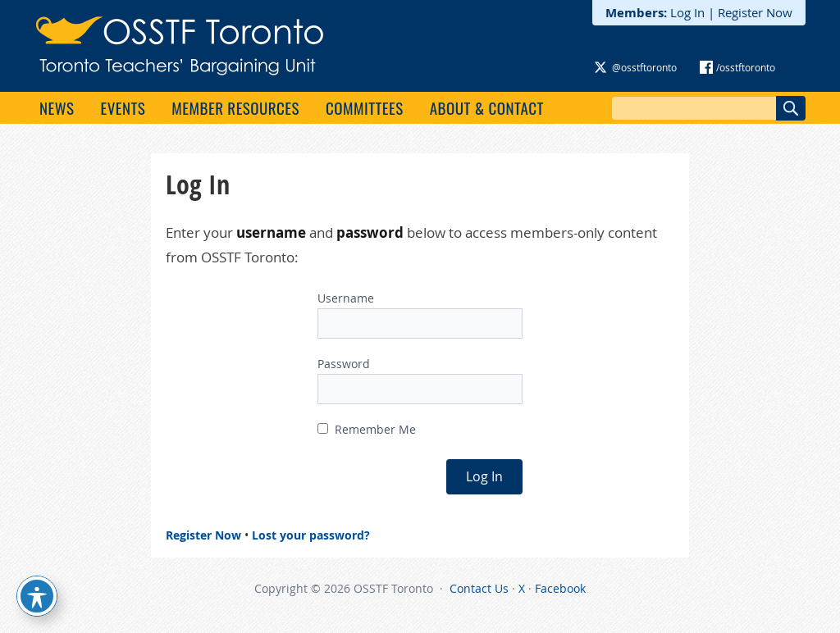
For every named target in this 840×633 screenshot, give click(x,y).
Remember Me (367, 429)
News (57, 107)
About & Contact (487, 107)
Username (346, 298)
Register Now (755, 12)
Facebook (560, 588)
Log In (687, 12)
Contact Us (479, 588)
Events (123, 107)
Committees (365, 107)
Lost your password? (311, 535)
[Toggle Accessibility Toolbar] (37, 596)
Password (344, 364)
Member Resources (235, 107)
